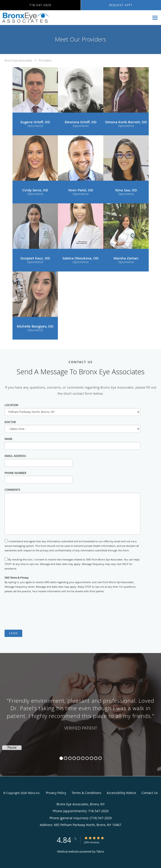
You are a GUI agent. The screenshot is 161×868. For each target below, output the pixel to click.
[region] (80, 710)
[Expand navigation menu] (155, 18)
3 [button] (70, 758)
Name (9, 439)
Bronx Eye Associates (18, 60)
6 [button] (83, 758)
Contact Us (150, 793)
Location (11, 405)
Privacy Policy (56, 793)
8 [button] (91, 758)
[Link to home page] (33, 18)
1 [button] (61, 758)
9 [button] (96, 758)
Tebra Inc (34, 793)
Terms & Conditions (86, 793)
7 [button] (87, 758)
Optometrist (35, 126)
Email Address (15, 456)
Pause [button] (12, 747)
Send (13, 633)
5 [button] (78, 758)
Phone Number (15, 473)
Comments (12, 490)
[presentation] (39, 612)
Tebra (100, 851)
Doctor (10, 422)
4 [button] (74, 758)
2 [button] (66, 758)
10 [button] (100, 758)
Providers (45, 60)
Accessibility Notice (121, 793)
